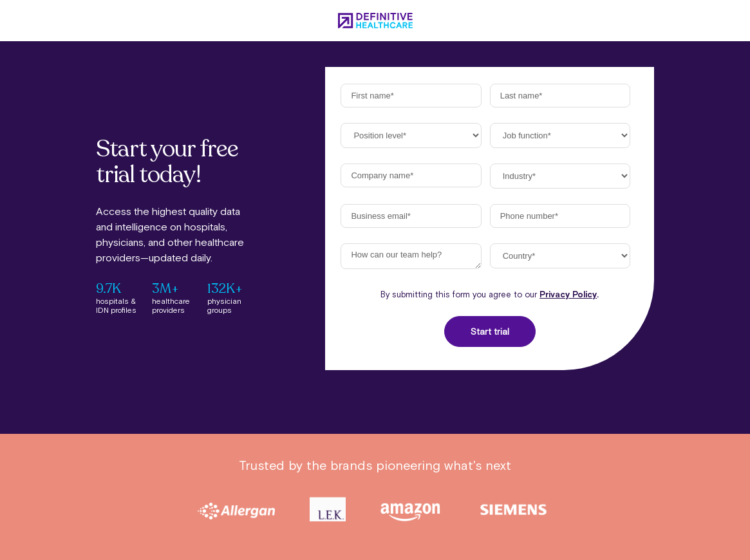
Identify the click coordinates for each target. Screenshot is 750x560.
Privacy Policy (568, 294)
